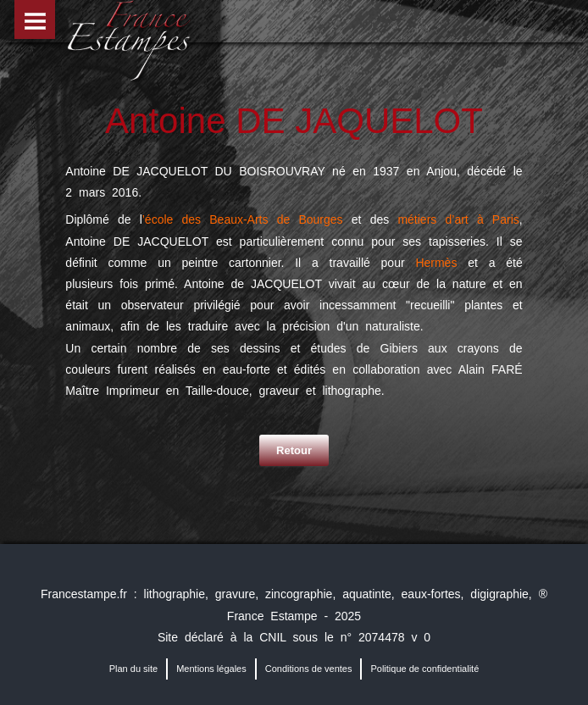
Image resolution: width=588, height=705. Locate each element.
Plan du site (133, 669)
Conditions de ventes (309, 669)
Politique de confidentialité (424, 669)
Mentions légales (211, 669)
